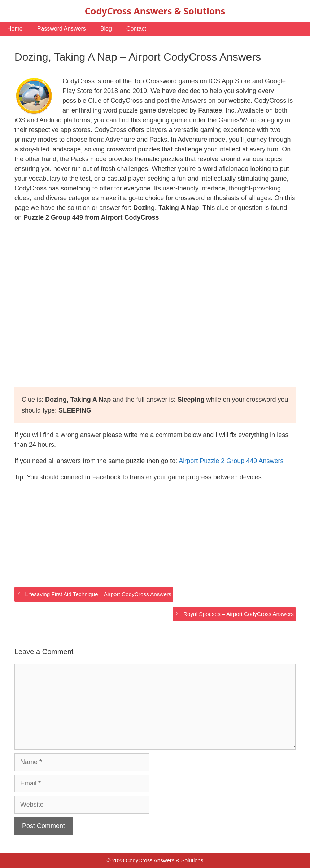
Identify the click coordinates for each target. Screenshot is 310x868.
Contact (136, 29)
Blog (106, 29)
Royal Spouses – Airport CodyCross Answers (239, 614)
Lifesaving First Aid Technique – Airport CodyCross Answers (98, 594)
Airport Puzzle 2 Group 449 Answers (231, 461)
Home (15, 29)
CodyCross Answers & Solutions (155, 11)
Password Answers (62, 29)
